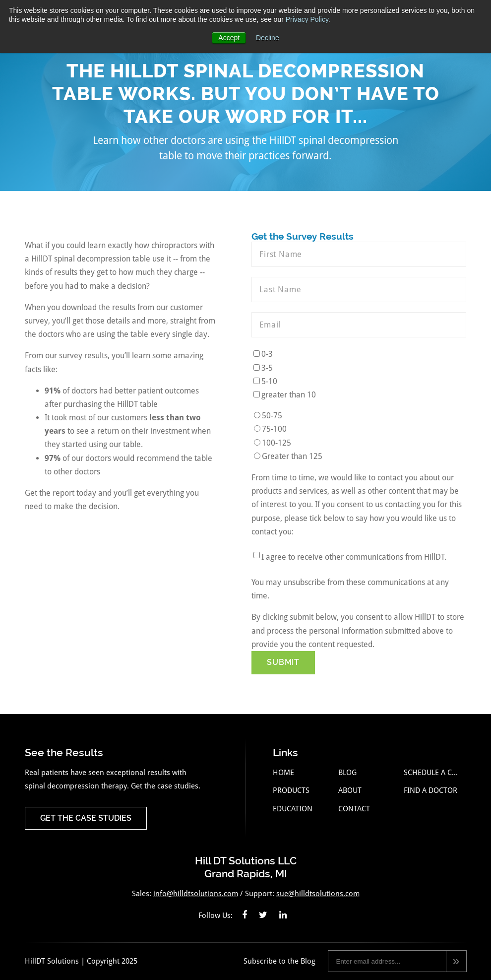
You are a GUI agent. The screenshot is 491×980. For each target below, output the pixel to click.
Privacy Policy (307, 19)
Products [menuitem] (291, 790)
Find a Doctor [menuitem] (430, 790)
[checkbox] (359, 374)
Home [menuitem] (283, 773)
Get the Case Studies (86, 818)
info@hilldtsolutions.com (196, 894)
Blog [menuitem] (347, 773)
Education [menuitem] (293, 809)
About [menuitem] (350, 790)
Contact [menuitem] (354, 809)
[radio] (359, 416)
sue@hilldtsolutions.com (318, 894)
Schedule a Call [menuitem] (433, 773)
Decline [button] (268, 38)
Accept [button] (229, 38)
